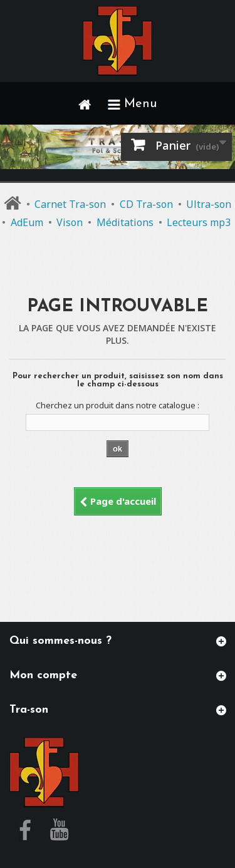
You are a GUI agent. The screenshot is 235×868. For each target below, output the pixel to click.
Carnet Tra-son (70, 204)
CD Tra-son (146, 204)
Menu (132, 104)
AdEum (27, 222)
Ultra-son (209, 204)
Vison (70, 222)
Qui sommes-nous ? (60, 641)
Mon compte (43, 675)
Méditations (125, 222)
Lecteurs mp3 (199, 222)
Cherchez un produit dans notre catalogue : (118, 405)
